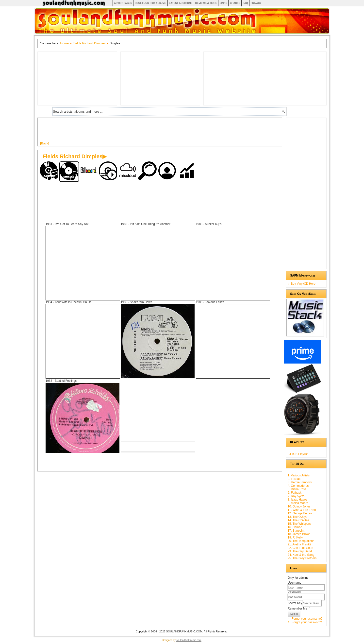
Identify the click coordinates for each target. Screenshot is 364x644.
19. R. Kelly (295, 538)
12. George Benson (300, 513)
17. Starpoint (296, 531)
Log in (294, 614)
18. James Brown (299, 534)
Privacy (256, 3)
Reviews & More (206, 3)
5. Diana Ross (297, 489)
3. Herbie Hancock (300, 482)
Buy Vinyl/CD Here (303, 284)
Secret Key (295, 603)
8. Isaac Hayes (297, 500)
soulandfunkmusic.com (189, 640)
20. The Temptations (301, 541)
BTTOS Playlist (298, 454)
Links (223, 3)
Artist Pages (123, 3)
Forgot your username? (307, 619)
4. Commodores (298, 486)
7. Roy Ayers (296, 496)
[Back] (45, 143)
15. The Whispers (299, 524)
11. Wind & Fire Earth (302, 510)
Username (294, 583)
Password (294, 592)
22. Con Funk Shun (300, 548)
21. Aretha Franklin (300, 544)
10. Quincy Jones (299, 506)
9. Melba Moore (298, 503)
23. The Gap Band (300, 551)
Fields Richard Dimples (89, 43)
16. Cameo (295, 527)
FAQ (245, 3)
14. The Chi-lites (298, 520)
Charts (235, 3)
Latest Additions (181, 3)
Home (64, 43)
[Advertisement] (130, 131)
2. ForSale (294, 479)
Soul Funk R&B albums (150, 3)
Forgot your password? (307, 622)
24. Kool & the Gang (301, 555)
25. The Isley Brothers (302, 558)
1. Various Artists (299, 475)
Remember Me (297, 609)
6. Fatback (295, 493)
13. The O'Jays (298, 517)
